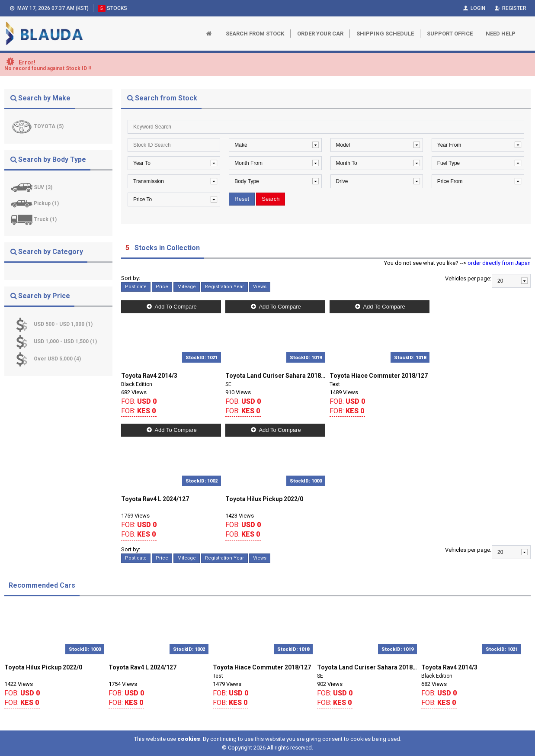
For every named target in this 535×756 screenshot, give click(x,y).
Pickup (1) (46, 203)
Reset (242, 199)
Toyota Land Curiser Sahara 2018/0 (275, 376)
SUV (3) (43, 187)
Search (271, 199)
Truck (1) (45, 219)
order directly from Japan (499, 263)
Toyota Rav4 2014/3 (149, 376)
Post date (136, 287)
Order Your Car (320, 34)
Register (510, 8)
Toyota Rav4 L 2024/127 (155, 499)
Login (473, 8)
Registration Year (224, 287)
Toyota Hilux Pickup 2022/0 (264, 499)
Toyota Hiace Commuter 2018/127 (379, 376)
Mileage (187, 287)
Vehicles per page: (468, 278)
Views (260, 287)
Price (162, 287)
